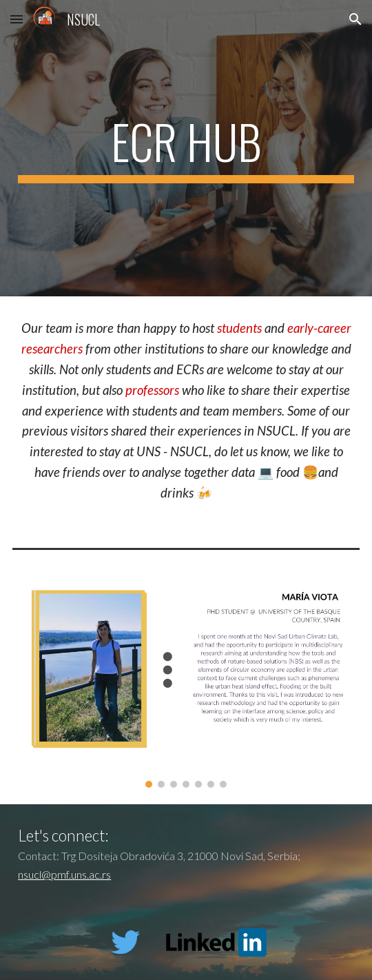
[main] (186, 148)
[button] (17, 19)
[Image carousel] (186, 685)
